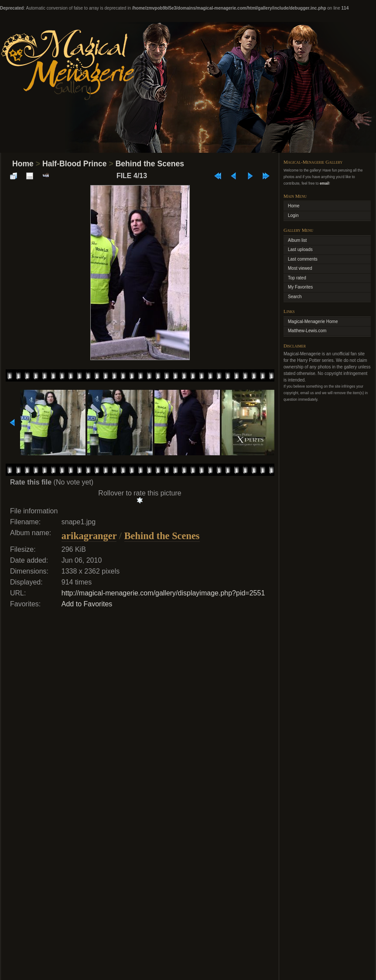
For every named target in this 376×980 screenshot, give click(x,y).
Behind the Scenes (150, 164)
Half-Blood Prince (75, 164)
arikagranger (89, 536)
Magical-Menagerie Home (313, 322)
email (324, 183)
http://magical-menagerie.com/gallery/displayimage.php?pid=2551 (163, 593)
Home (23, 164)
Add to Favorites (87, 604)
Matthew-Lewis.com (307, 331)
